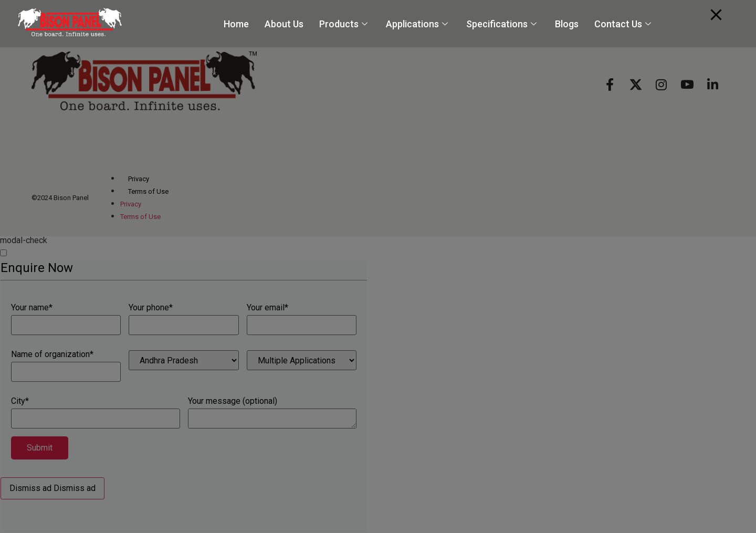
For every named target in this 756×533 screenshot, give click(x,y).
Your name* (66, 319)
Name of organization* (66, 366)
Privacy (139, 179)
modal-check (24, 241)
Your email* (302, 319)
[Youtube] (687, 84)
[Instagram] (661, 84)
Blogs (567, 24)
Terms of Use (148, 191)
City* (96, 413)
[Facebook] (610, 84)
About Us (284, 24)
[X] (636, 84)
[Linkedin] (713, 84)
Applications (418, 24)
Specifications (503, 24)
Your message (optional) (272, 413)
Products (345, 24)
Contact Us (624, 24)
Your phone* (183, 319)
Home (236, 24)
